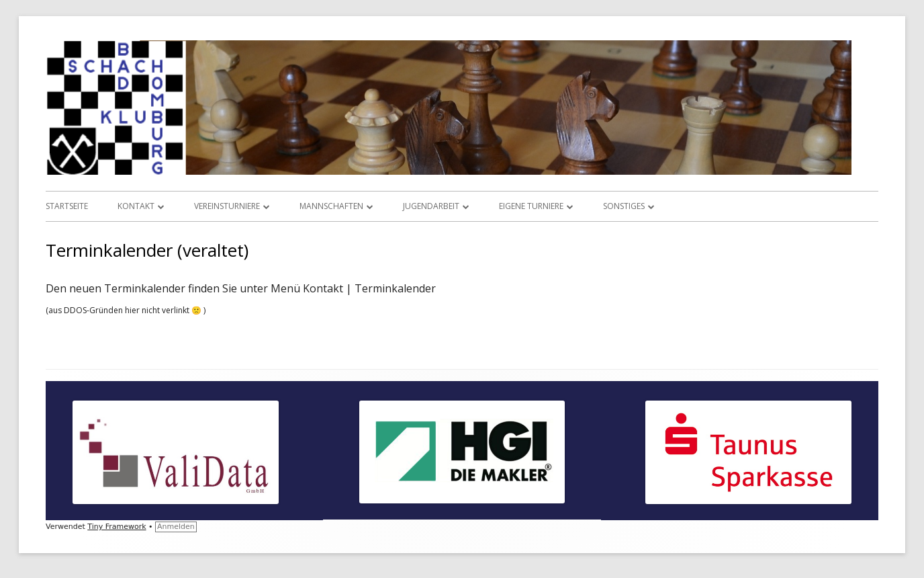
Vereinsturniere (227, 206)
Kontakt (136, 206)
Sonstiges (624, 206)
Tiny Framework (117, 527)
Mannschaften (331, 206)
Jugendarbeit (431, 206)
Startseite (67, 206)
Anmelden (176, 527)
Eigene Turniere (531, 206)
